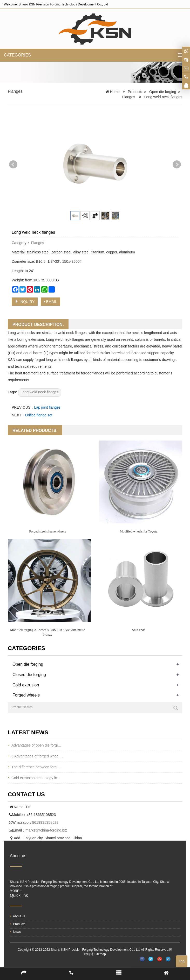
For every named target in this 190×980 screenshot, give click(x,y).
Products (135, 92)
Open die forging (163, 92)
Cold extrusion (26, 685)
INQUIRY (25, 302)
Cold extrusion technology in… (36, 778)
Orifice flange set (39, 415)
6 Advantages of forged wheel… (37, 756)
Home (115, 92)
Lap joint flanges (47, 407)
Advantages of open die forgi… (36, 745)
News (15, 932)
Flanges (15, 91)
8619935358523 (45, 822)
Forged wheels (26, 695)
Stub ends (139, 630)
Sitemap (100, 954)
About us (18, 916)
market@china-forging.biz (46, 830)
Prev (13, 165)
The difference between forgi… (36, 767)
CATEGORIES (17, 55)
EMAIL (50, 302)
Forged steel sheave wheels (47, 531)
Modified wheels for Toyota (138, 531)
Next (177, 165)
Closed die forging (29, 675)
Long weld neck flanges (39, 392)
